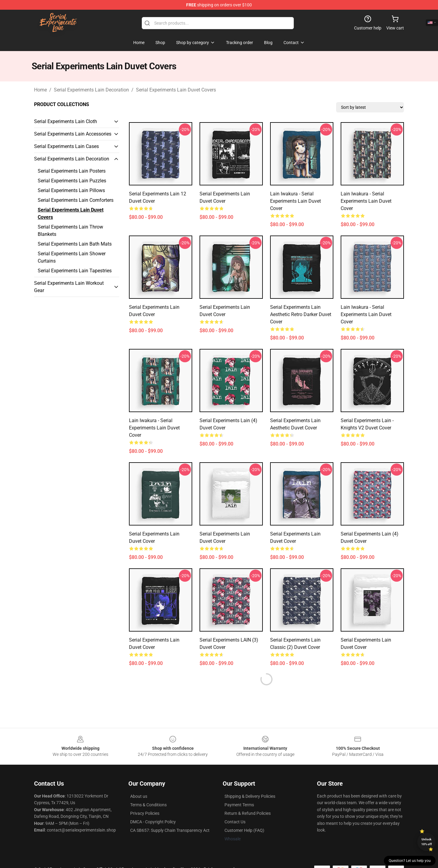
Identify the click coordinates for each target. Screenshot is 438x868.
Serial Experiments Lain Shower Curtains (72, 257)
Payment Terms (239, 805)
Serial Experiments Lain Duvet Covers (176, 90)
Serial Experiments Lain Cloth (66, 121)
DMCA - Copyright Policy (153, 822)
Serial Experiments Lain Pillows (71, 190)
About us (139, 796)
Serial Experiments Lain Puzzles (72, 181)
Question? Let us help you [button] (410, 861)
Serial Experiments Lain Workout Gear (69, 287)
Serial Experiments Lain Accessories (73, 134)
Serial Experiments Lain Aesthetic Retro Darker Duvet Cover (301, 314)
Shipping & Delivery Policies (250, 796)
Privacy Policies (145, 813)
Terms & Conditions (148, 805)
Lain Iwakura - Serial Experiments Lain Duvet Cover (295, 201)
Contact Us (235, 822)
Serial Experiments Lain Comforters (76, 200)
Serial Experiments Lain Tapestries (75, 271)
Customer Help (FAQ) (244, 830)
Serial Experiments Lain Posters (72, 171)
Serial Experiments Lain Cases (66, 146)
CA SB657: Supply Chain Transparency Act (170, 830)
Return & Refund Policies (248, 813)
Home (40, 90)
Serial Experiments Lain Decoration (91, 90)
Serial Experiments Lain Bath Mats (75, 244)
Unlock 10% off (427, 842)
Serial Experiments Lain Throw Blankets (70, 231)
